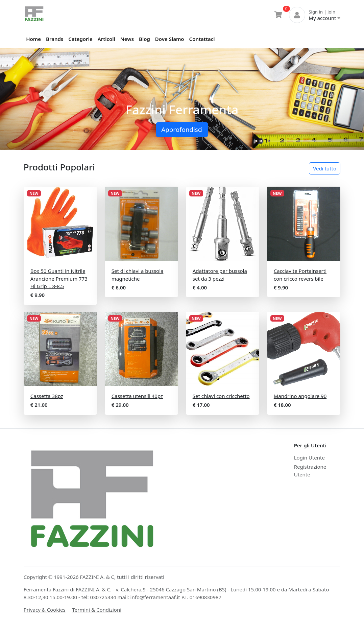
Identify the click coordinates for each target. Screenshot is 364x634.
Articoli (106, 39)
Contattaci (202, 39)
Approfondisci (182, 129)
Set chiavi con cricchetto (221, 396)
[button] (27, 99)
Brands (55, 39)
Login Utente (309, 457)
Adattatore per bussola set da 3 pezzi (220, 275)
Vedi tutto (325, 168)
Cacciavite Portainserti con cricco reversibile (300, 275)
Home (33, 39)
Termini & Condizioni (97, 610)
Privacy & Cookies (45, 610)
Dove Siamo (170, 39)
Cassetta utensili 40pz (137, 396)
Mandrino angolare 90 (300, 396)
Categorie (80, 39)
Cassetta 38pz (47, 396)
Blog (144, 39)
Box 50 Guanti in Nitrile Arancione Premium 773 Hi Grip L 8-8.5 (59, 278)
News (127, 39)
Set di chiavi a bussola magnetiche (138, 275)
